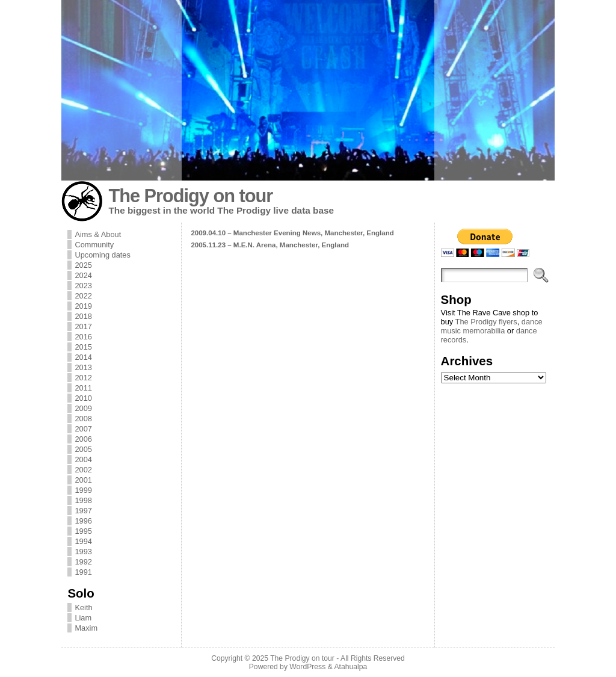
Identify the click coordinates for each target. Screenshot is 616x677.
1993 (83, 552)
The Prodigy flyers (486, 322)
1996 (83, 521)
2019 (83, 306)
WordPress (307, 667)
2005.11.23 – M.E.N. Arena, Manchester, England (270, 245)
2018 (83, 316)
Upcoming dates (102, 255)
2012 (83, 378)
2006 (83, 439)
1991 (83, 572)
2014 (83, 357)
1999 (83, 490)
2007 (83, 429)
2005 (83, 449)
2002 (83, 470)
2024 (83, 275)
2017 (83, 326)
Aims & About (98, 234)
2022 (83, 296)
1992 (83, 562)
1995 (83, 531)
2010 (83, 398)
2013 (83, 367)
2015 (83, 347)
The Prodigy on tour (190, 196)
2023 (83, 286)
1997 (83, 511)
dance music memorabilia (492, 326)
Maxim (86, 628)
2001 (83, 480)
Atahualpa (350, 667)
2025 (83, 265)
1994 (83, 541)
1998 (83, 500)
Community (94, 245)
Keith (83, 607)
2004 (83, 459)
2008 (83, 419)
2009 (83, 408)
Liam (83, 618)
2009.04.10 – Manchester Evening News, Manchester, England (292, 233)
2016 (83, 337)
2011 (83, 388)
